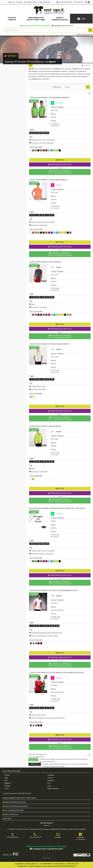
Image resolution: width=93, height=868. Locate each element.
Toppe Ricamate (53, 789)
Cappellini (51, 775)
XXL (52, 297)
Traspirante (50, 143)
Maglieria (8, 783)
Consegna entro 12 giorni (62, 26)
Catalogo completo (12, 19)
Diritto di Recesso (11, 814)
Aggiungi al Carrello (60, 172)
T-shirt (7, 789)
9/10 (42, 133)
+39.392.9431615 (12, 837)
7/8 (37, 133)
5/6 (32, 133)
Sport (44, 140)
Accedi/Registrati (65, 2)
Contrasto (50, 636)
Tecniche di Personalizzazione (16, 806)
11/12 (47, 133)
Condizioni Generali (10, 793)
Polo (49, 783)
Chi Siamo (19, 2)
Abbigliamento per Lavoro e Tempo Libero (20, 798)
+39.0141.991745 (35, 837)
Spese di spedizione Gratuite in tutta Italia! (46, 846)
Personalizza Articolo (60, 164)
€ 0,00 (81, 19)
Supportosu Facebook (81, 838)
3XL (57, 626)
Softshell (7, 786)
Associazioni (50, 140)
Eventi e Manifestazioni (54, 633)
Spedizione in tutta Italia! (35, 26)
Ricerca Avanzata (85, 34)
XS (32, 215)
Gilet (6, 780)
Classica (42, 143)
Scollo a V (35, 718)
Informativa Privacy (25, 793)
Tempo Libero (36, 140)
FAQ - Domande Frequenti (14, 810)
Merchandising (41, 633)
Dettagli (60, 160)
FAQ (11, 2)
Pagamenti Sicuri (30, 2)
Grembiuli (51, 780)
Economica (35, 143)
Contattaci (58, 837)
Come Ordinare (44, 2)
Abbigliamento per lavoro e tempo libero (36, 19)
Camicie (7, 775)
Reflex (56, 636)
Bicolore (34, 389)
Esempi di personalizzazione (60, 19)
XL (52, 215)
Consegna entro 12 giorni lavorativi (46, 849)
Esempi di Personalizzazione (15, 802)
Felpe (6, 778)
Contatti (79, 2)
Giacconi (50, 778)
